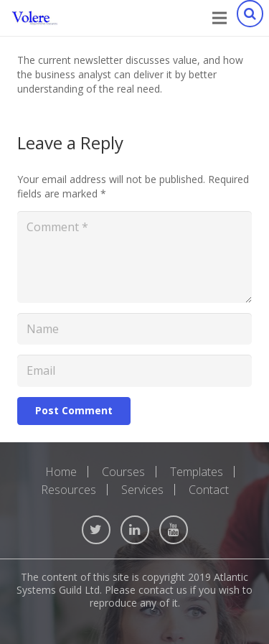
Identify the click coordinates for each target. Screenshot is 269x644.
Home (61, 472)
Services (142, 490)
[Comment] (134, 257)
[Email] (134, 371)
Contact (209, 490)
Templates (197, 472)
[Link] (35, 18)
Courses (123, 472)
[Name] (134, 329)
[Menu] (220, 18)
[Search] (250, 18)
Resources (69, 490)
